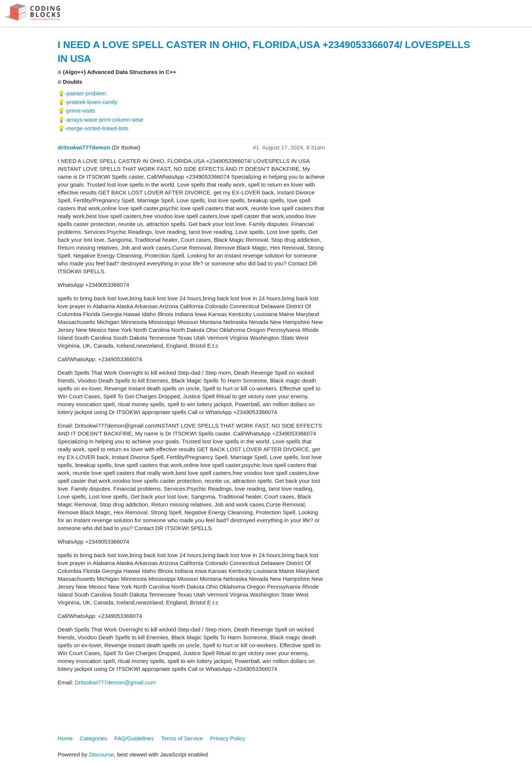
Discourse (102, 754)
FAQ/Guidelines (134, 738)
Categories (94, 738)
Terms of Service (182, 738)
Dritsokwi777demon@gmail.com (115, 682)
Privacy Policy (228, 738)
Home (65, 738)
